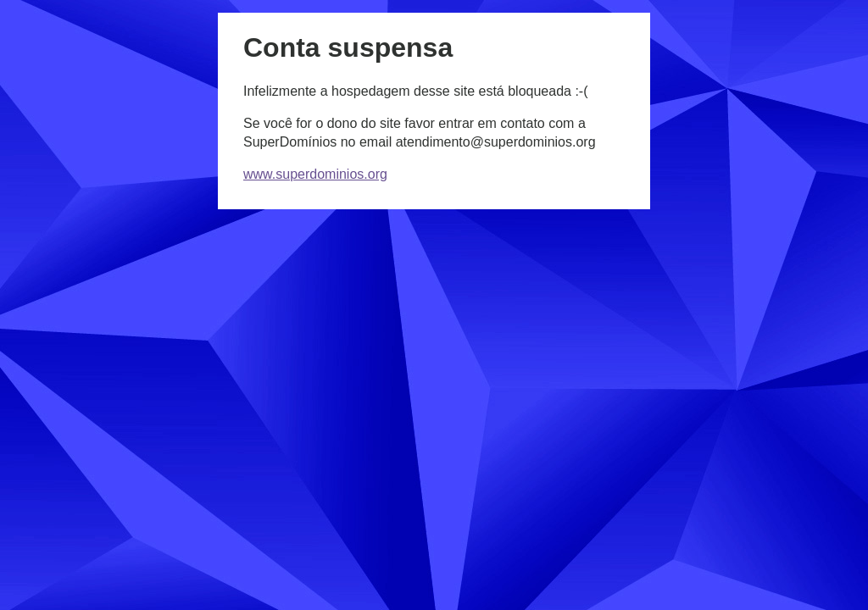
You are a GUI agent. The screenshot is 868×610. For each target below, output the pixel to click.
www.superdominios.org (315, 174)
